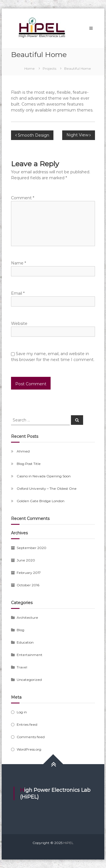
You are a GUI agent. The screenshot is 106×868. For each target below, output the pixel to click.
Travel (22, 667)
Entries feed (27, 724)
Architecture (27, 617)
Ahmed (23, 451)
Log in (22, 712)
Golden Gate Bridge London (41, 501)
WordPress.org (29, 749)
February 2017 (29, 573)
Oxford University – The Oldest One (47, 488)
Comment (23, 198)
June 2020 (26, 560)
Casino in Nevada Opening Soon (44, 476)
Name (19, 263)
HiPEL (68, 843)
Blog (20, 630)
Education (25, 642)
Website (19, 323)
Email (18, 293)
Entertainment (30, 655)
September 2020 (32, 548)
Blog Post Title (29, 464)
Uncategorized (29, 680)
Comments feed (31, 737)
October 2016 (28, 585)
